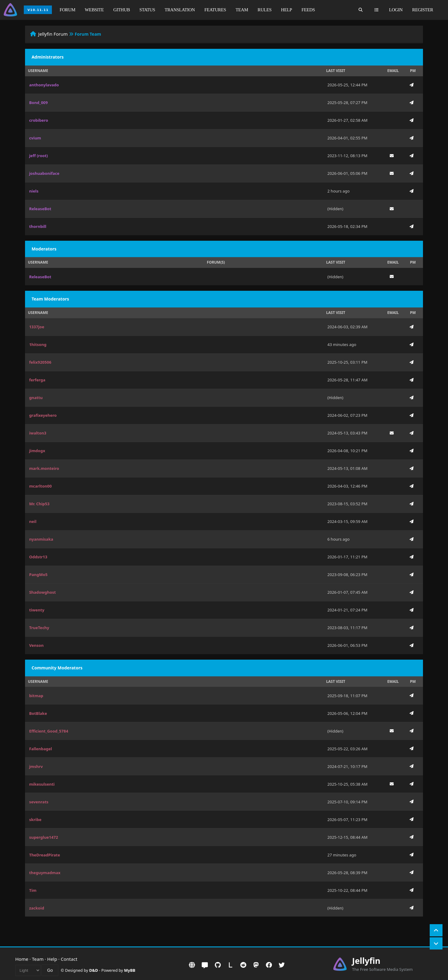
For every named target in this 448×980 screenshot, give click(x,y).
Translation (180, 10)
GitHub (121, 10)
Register (423, 10)
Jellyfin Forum (53, 34)
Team (242, 10)
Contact (69, 959)
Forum (67, 10)
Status (147, 10)
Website (94, 10)
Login (396, 10)
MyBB (130, 970)
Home (22, 959)
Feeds (308, 10)
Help (287, 10)
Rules (265, 10)
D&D (94, 970)
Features (215, 10)
